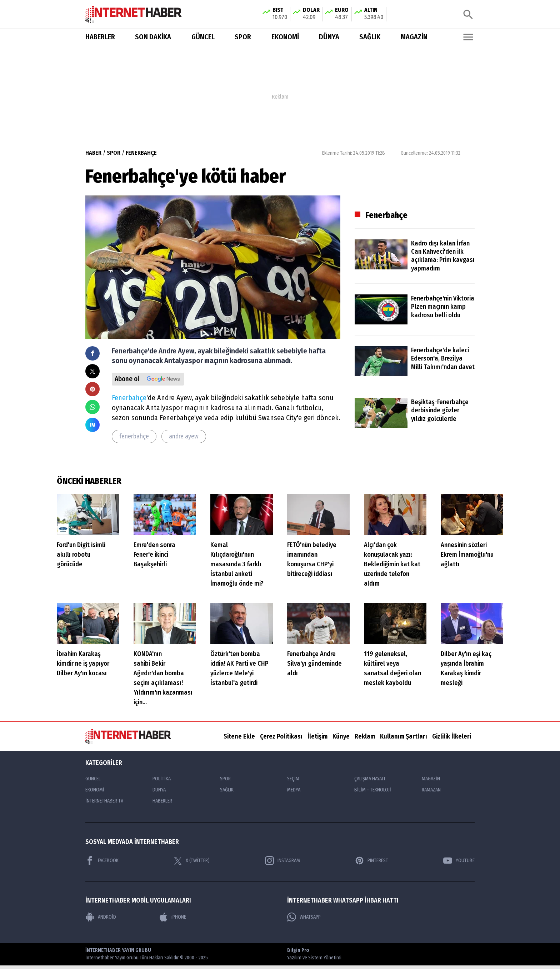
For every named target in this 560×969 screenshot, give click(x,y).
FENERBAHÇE (141, 153)
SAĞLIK (370, 37)
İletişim (317, 736)
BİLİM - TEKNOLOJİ (373, 790)
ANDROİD (101, 917)
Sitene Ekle (239, 736)
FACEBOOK (102, 861)
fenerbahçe (134, 436)
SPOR (243, 37)
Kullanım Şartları (404, 736)
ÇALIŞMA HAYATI (370, 779)
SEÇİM (293, 779)
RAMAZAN (431, 790)
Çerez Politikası (281, 736)
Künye (341, 736)
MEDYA (294, 790)
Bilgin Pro (314, 955)
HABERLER (100, 37)
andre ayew (184, 436)
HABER (93, 153)
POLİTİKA (162, 779)
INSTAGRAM (282, 861)
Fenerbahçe (129, 398)
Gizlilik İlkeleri (452, 736)
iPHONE (172, 917)
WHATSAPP (304, 917)
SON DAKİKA (153, 37)
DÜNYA (329, 37)
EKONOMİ (285, 37)
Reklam (365, 736)
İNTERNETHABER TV (104, 801)
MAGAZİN (414, 37)
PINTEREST (372, 861)
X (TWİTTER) (192, 861)
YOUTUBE (459, 861)
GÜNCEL (203, 37)
